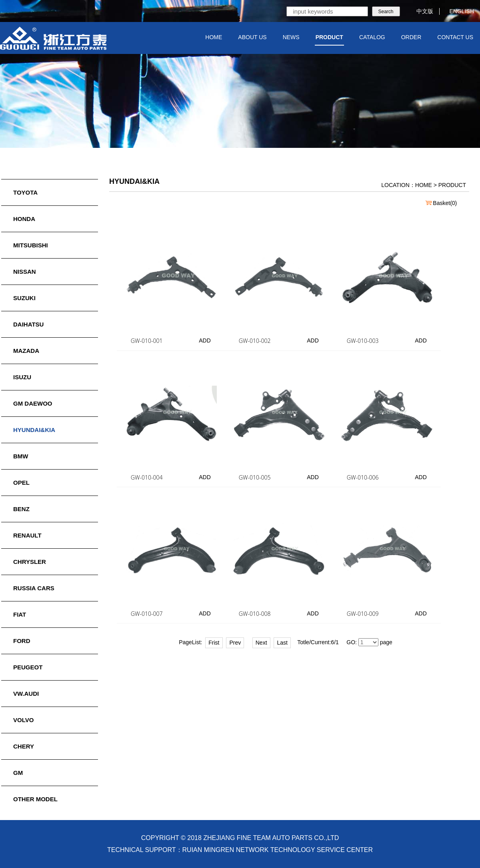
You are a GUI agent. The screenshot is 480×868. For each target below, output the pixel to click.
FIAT (20, 614)
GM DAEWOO (33, 403)
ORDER (411, 37)
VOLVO (23, 720)
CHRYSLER (30, 562)
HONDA (24, 219)
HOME (214, 37)
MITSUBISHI (31, 245)
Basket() (441, 203)
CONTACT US (455, 37)
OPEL (21, 483)
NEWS (291, 37)
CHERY (24, 746)
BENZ (21, 509)
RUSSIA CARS (34, 588)
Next (261, 643)
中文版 (420, 11)
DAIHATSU (28, 324)
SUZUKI (24, 298)
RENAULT (27, 535)
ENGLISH (457, 11)
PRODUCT (329, 37)
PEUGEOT (28, 667)
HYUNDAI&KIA (34, 430)
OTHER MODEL (35, 799)
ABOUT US (252, 37)
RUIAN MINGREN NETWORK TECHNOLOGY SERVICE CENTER (278, 850)
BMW (21, 456)
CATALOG (372, 37)
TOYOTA (25, 192)
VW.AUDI (26, 694)
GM (18, 773)
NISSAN (25, 272)
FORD (22, 641)
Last (282, 643)
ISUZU (22, 377)
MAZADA (26, 351)
